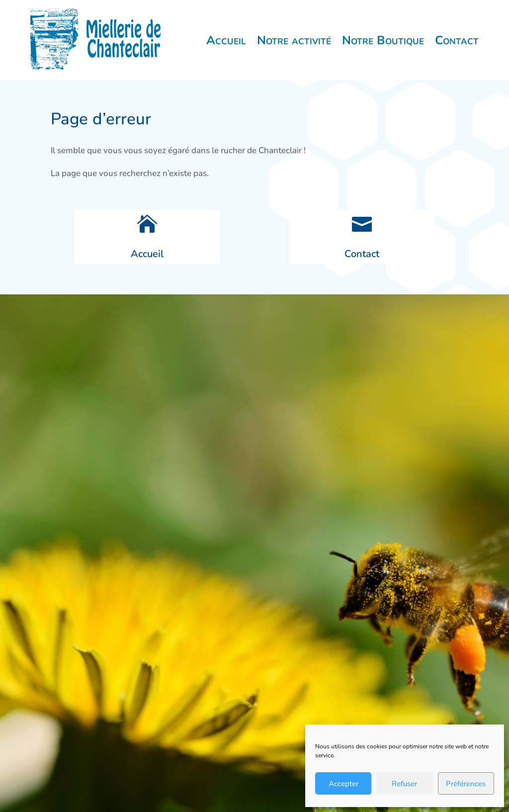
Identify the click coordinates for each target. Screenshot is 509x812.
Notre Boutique (383, 40)
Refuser (404, 784)
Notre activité (294, 40)
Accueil (226, 40)
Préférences (466, 784)
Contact (457, 40)
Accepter (343, 784)
